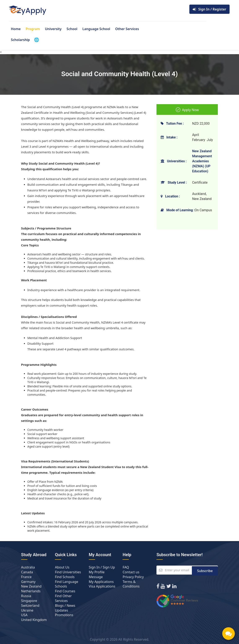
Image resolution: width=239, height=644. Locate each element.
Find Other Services (63, 598)
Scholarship (20, 40)
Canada (27, 572)
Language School (96, 29)
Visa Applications (102, 586)
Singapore (29, 601)
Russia (26, 596)
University (53, 29)
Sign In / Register (209, 9)
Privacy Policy (133, 577)
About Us (62, 567)
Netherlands (31, 591)
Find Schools (65, 577)
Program (33, 29)
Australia (28, 567)
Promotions (64, 615)
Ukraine (27, 610)
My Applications (101, 582)
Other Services (127, 29)
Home (16, 29)
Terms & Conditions (131, 584)
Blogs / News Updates (65, 608)
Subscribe (205, 570)
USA (24, 615)
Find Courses (65, 591)
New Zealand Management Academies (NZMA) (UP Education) (202, 161)
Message (96, 577)
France (26, 577)
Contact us (131, 572)
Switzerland (30, 606)
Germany (28, 582)
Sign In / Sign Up (102, 567)
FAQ (126, 567)
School (72, 29)
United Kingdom (34, 620)
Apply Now (187, 110)
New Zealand (31, 586)
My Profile (97, 572)
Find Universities (68, 572)
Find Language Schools (67, 584)
